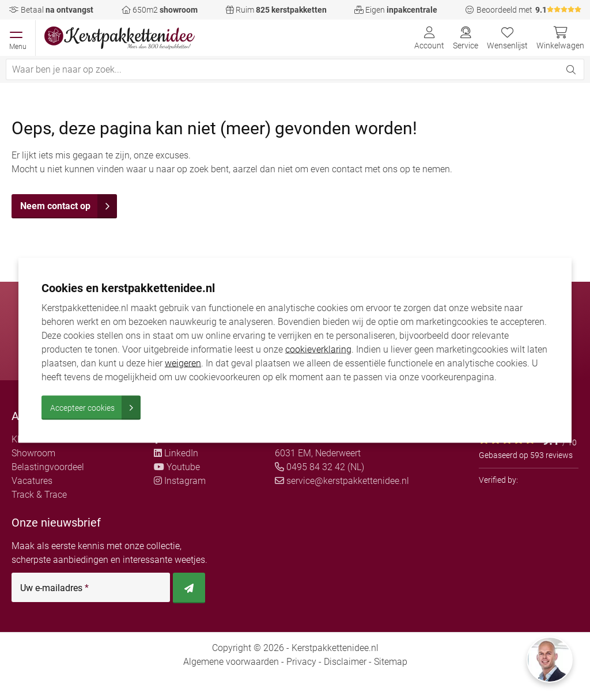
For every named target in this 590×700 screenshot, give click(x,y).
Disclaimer (345, 662)
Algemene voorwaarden (231, 662)
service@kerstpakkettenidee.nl (342, 481)
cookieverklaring (318, 349)
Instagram (180, 481)
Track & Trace (39, 495)
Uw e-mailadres (54, 588)
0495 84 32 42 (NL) (319, 467)
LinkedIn (176, 453)
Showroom (33, 453)
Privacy (301, 662)
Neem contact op (69, 206)
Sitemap (391, 662)
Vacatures (32, 481)
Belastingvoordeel (48, 467)
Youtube (177, 467)
